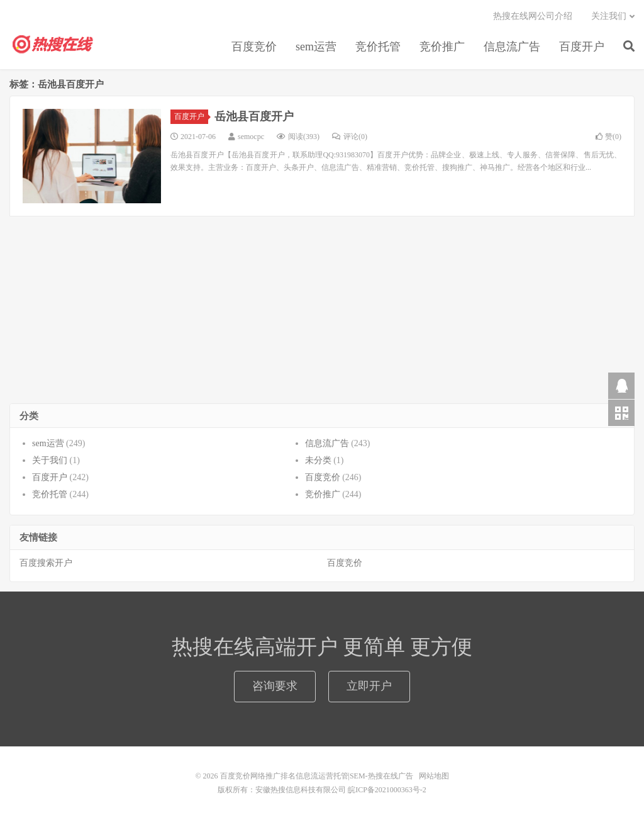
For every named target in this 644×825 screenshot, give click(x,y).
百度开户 (582, 47)
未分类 (318, 460)
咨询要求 (275, 686)
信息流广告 (512, 47)
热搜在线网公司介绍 (533, 16)
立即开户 (369, 686)
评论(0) (350, 137)
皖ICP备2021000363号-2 (387, 790)
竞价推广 (442, 47)
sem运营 (316, 47)
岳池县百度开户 (254, 116)
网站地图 (434, 776)
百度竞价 (254, 47)
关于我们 (50, 460)
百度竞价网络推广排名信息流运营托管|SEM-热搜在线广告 (53, 45)
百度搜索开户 (46, 563)
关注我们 (609, 16)
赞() (608, 137)
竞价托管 (378, 47)
